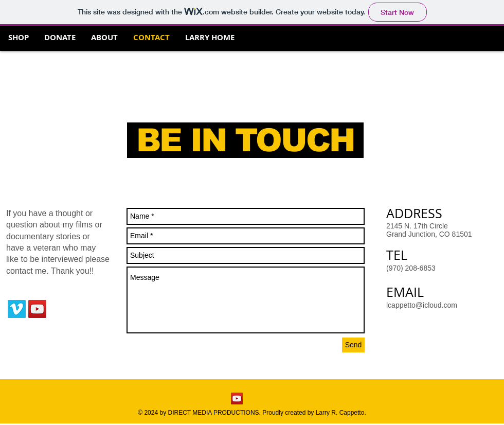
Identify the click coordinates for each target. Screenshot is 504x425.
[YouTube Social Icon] (37, 309)
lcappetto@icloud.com (422, 305)
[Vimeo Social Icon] (17, 309)
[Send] (353, 345)
